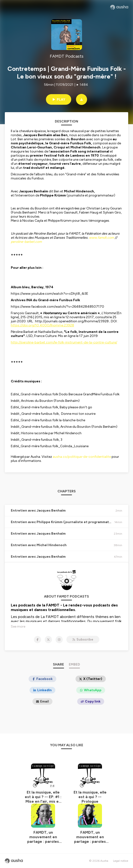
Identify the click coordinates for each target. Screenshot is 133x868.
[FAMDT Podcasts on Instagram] (59, 640)
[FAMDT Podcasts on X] (48, 640)
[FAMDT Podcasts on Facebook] (38, 640)
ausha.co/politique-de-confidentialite (82, 457)
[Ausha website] (119, 7)
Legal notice (121, 861)
